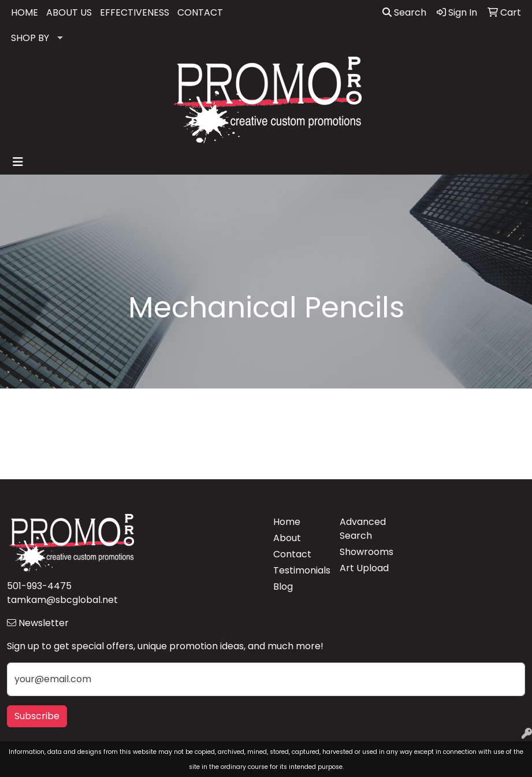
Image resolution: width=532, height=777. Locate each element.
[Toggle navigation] (18, 162)
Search (404, 12)
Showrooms (366, 552)
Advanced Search (363, 529)
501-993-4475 (39, 586)
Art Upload (364, 568)
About (287, 538)
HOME (25, 12)
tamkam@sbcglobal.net (62, 600)
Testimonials (300, 570)
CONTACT (200, 12)
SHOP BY (30, 38)
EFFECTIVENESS (135, 12)
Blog (283, 587)
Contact (292, 554)
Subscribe (37, 716)
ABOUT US (69, 12)
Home (287, 522)
